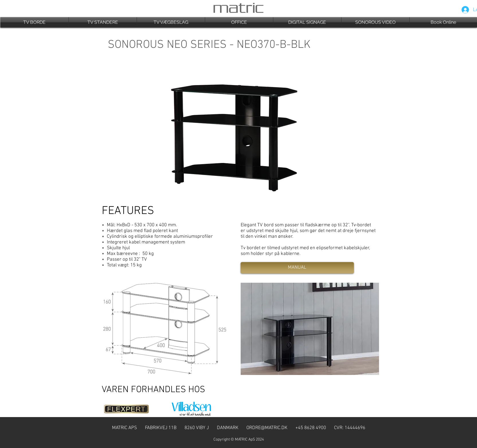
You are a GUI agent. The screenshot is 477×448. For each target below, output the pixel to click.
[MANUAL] (297, 268)
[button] (34, 22)
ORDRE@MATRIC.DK (267, 428)
